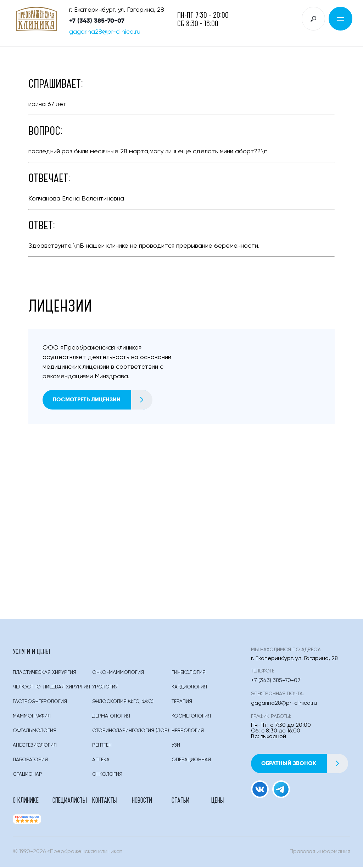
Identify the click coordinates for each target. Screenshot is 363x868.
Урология (105, 688)
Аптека (101, 760)
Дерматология (111, 717)
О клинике (26, 801)
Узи (176, 746)
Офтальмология (35, 731)
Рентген (102, 746)
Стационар (27, 775)
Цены (218, 801)
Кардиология (189, 688)
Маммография (32, 717)
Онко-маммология (118, 673)
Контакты (105, 801)
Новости (142, 801)
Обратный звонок (305, 764)
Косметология (191, 717)
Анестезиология (35, 746)
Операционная (191, 760)
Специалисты (70, 801)
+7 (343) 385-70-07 (97, 21)
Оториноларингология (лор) (131, 731)
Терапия (182, 702)
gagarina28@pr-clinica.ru (105, 32)
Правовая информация (320, 853)
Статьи (180, 801)
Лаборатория (30, 760)
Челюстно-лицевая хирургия (51, 688)
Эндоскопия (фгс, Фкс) (123, 702)
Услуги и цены (31, 652)
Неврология (188, 731)
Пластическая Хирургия (44, 673)
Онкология (107, 775)
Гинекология (189, 673)
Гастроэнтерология (40, 702)
